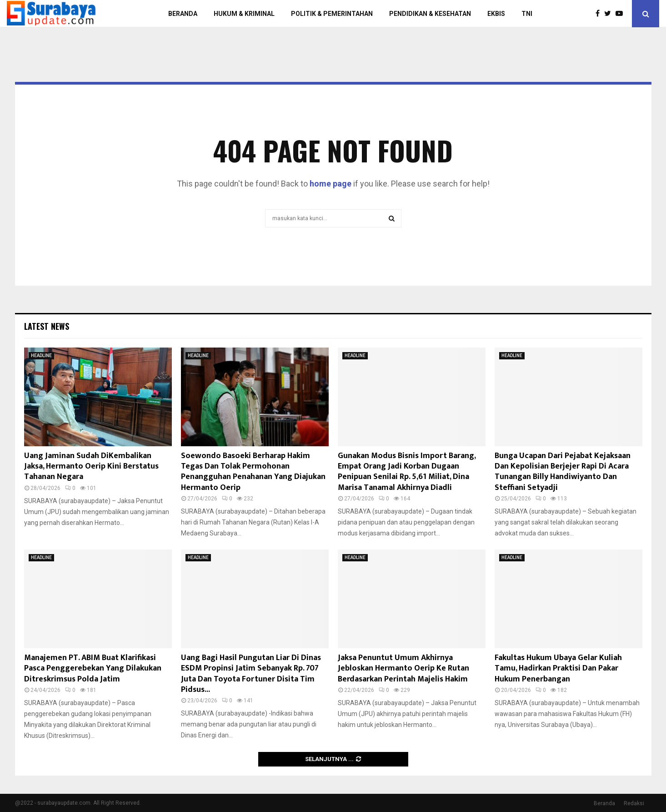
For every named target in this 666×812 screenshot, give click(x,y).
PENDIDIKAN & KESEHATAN (430, 14)
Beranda (604, 803)
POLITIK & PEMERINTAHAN (332, 14)
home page (330, 184)
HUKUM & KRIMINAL (244, 14)
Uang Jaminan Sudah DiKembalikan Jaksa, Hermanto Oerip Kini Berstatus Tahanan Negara (91, 467)
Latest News (47, 326)
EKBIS (496, 14)
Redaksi (634, 803)
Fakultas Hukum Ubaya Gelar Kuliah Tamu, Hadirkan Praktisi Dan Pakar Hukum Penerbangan (558, 668)
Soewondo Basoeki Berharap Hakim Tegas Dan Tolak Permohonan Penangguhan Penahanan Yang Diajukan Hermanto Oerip (253, 472)
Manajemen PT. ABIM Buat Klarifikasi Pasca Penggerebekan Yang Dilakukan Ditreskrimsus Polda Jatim (93, 668)
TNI (527, 14)
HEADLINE (41, 356)
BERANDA (183, 14)
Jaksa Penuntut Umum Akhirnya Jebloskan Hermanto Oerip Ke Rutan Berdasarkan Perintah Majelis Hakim (403, 668)
